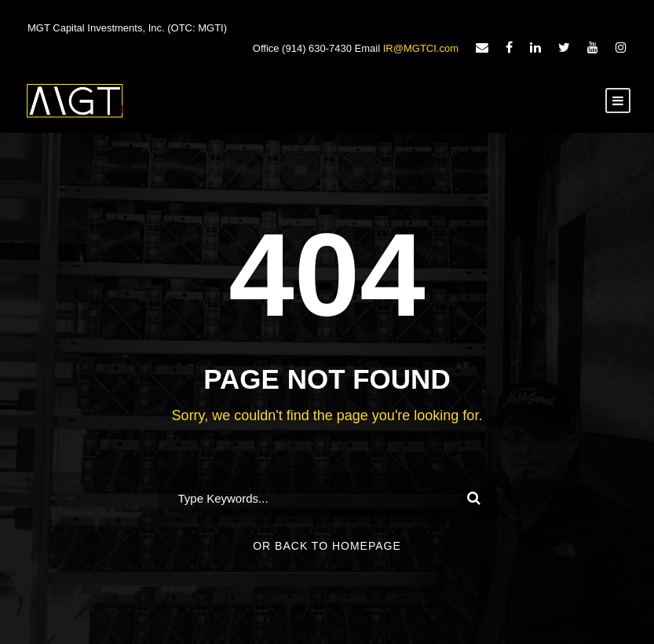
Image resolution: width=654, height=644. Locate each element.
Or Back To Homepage (327, 546)
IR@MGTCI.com (421, 48)
